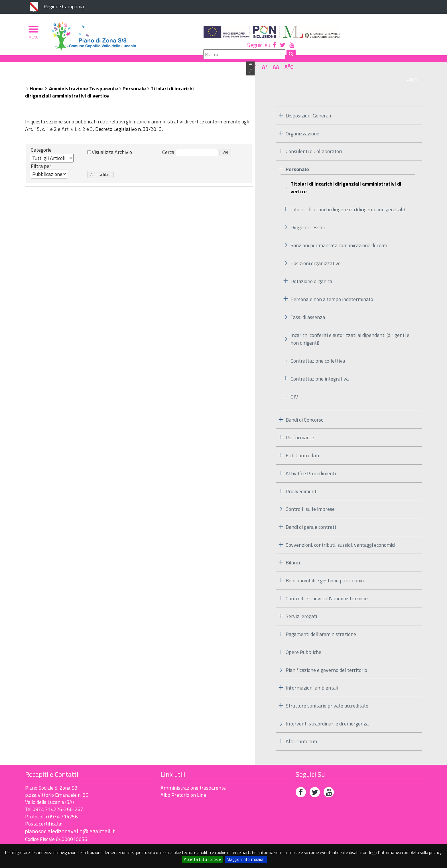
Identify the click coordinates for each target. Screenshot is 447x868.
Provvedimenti (302, 479)
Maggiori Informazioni (246, 859)
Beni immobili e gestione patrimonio (325, 569)
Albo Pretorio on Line (183, 783)
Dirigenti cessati (308, 215)
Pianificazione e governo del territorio (326, 658)
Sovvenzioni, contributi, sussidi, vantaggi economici (340, 533)
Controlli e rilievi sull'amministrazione (327, 587)
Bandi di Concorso (305, 408)
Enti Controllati (302, 444)
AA (402, 46)
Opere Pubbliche (303, 640)
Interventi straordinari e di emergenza (327, 712)
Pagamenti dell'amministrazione (321, 622)
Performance (300, 426)
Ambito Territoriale (143, 62)
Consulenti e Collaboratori (314, 140)
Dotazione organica (311, 269)
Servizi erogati (301, 604)
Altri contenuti (301, 730)
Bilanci (293, 551)
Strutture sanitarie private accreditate (327, 694)
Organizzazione (93, 62)
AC (415, 46)
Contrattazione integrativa (320, 367)
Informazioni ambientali (312, 676)
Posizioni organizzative (316, 251)
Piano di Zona (50, 62)
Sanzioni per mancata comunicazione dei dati (339, 233)
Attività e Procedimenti (311, 461)
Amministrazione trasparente (193, 776)
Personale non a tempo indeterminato (332, 287)
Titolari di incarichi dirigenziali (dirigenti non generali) (348, 197)
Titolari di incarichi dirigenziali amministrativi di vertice (346, 176)
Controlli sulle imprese (310, 497)
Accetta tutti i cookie (202, 859)
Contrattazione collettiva (318, 349)
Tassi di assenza (308, 305)
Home (36, 77)
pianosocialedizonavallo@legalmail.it (70, 819)
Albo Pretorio (192, 62)
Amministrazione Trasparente (84, 77)
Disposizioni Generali (308, 104)
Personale (134, 77)
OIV (294, 385)
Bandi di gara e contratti (312, 515)
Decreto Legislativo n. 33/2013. (129, 117)
